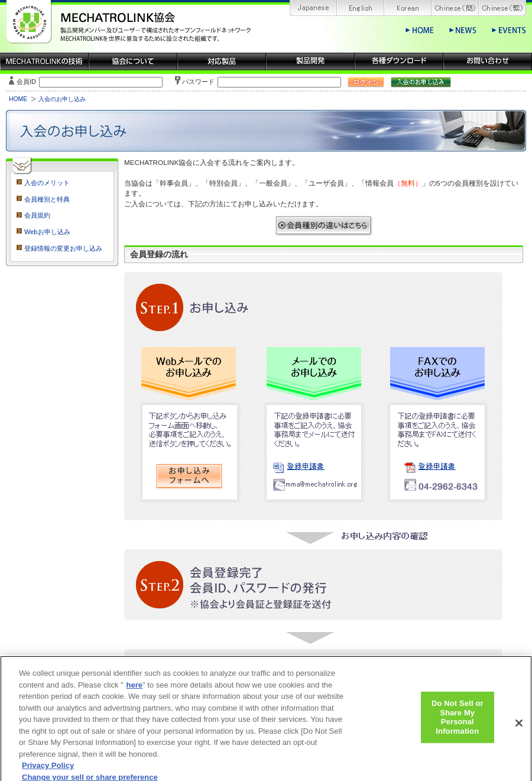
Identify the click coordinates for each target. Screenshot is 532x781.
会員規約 (37, 215)
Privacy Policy (48, 770)
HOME (18, 99)
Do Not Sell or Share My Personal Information (458, 722)
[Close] (519, 728)
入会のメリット (47, 183)
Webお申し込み (47, 232)
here (134, 690)
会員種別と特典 (47, 199)
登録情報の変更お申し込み (63, 248)
